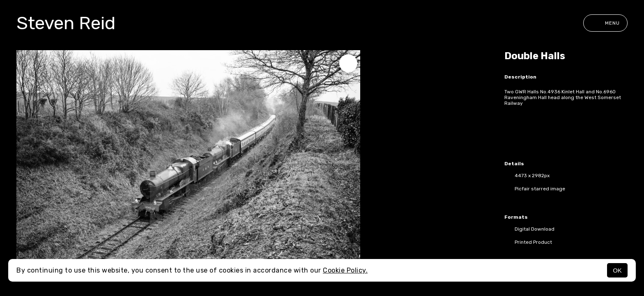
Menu (605, 23)
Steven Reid (66, 23)
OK (617, 270)
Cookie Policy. (345, 270)
